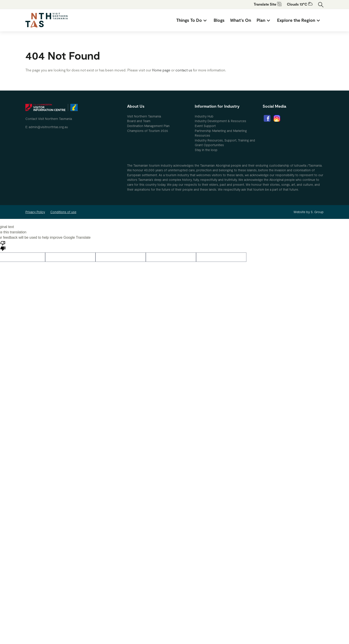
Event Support (205, 126)
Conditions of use (63, 212)
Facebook (267, 118)
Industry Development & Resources (220, 121)
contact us (184, 70)
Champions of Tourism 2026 (148, 131)
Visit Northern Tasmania (144, 116)
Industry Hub (204, 116)
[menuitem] (192, 20)
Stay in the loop (206, 150)
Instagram (277, 118)
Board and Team (139, 121)
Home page (161, 70)
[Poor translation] (3, 246)
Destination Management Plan (148, 126)
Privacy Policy (35, 212)
